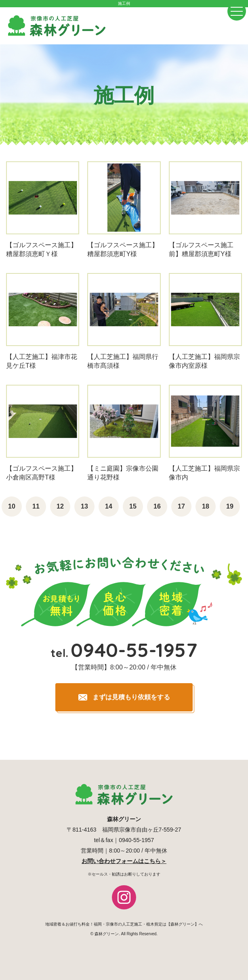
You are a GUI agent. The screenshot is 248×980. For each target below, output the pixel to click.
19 (230, 506)
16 (157, 506)
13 (84, 506)
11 (36, 506)
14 (109, 506)
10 (12, 506)
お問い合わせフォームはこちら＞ (124, 861)
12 (60, 506)
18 (206, 506)
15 (133, 506)
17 (181, 506)
